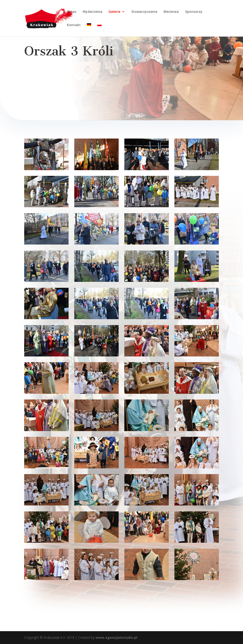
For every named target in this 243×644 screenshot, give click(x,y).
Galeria (114, 12)
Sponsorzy (194, 12)
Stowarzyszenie (144, 12)
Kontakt (74, 25)
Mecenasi (171, 12)
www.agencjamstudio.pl (116, 637)
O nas (72, 12)
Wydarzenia (92, 12)
